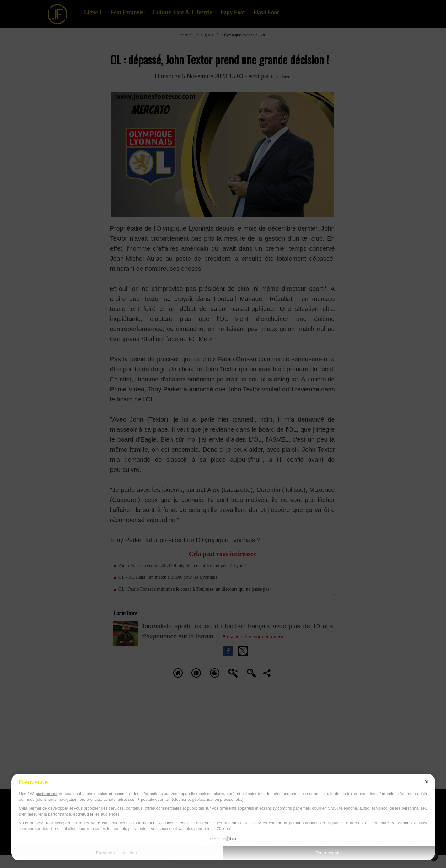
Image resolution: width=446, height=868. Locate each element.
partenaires (46, 794)
